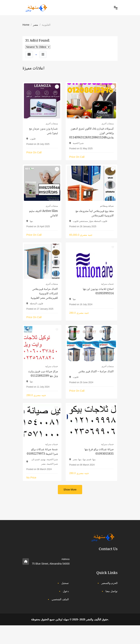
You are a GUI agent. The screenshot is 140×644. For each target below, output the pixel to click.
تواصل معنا (112, 591)
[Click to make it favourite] (57, 87)
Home (26, 25)
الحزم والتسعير (109, 583)
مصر (36, 25)
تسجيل (65, 583)
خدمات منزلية (107, 284)
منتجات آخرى (52, 124)
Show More (70, 490)
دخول (66, 591)
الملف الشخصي (60, 599)
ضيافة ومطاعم (107, 206)
